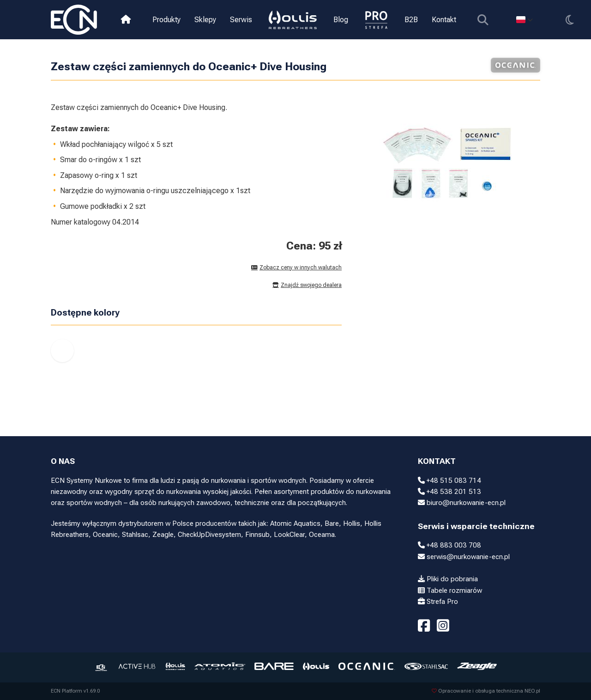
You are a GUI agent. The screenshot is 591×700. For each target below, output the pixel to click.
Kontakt (444, 20)
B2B (411, 20)
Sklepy (205, 20)
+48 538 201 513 (449, 492)
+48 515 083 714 (449, 481)
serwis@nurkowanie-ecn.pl (464, 557)
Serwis (241, 20)
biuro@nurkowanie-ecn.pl (462, 503)
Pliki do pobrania (448, 579)
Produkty (166, 20)
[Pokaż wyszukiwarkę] (483, 20)
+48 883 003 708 (449, 545)
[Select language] (524, 20)
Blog (341, 20)
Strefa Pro (438, 602)
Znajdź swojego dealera (307, 285)
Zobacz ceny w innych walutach (296, 268)
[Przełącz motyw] (570, 20)
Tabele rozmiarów (450, 590)
